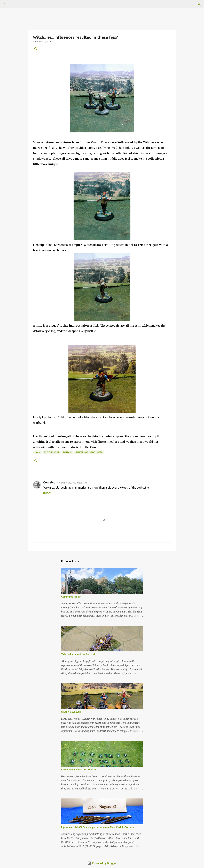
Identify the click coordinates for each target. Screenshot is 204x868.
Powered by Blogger (102, 863)
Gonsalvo (49, 482)
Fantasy (68, 452)
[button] (35, 49)
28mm (37, 452)
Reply (47, 493)
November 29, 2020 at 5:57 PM (72, 483)
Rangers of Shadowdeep (89, 452)
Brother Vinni (52, 452)
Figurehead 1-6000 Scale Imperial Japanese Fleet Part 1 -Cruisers (97, 827)
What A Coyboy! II (71, 712)
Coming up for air (71, 597)
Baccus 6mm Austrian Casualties (79, 770)
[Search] (14, 4)
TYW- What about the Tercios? (78, 654)
